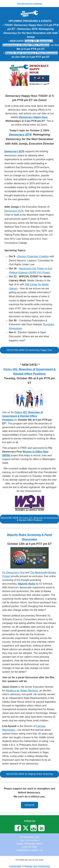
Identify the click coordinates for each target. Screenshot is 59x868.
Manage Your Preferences (37, 866)
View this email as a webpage (30, 4)
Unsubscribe (15, 866)
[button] (29, 350)
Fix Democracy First (13, 572)
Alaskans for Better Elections (22, 691)
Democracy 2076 (20, 135)
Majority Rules (27, 584)
